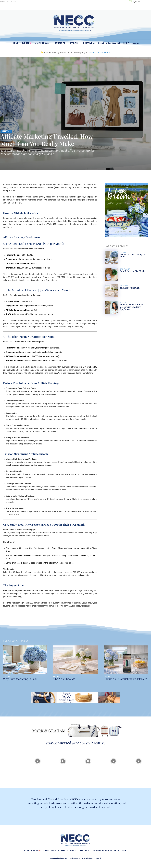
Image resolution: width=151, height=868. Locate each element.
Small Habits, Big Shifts (133, 271)
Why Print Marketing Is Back (132, 256)
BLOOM (123, 303)
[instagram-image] (12, 761)
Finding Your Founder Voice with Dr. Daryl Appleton (132, 307)
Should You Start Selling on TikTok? (125, 679)
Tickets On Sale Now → (100, 52)
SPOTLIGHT (125, 269)
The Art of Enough (130, 288)
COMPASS (6, 131)
